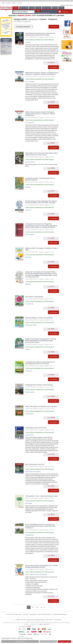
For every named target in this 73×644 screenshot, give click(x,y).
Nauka (3, 43)
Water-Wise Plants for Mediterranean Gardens (41, 406)
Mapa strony (49, 620)
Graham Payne (29, 414)
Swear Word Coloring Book (40, 574)
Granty (38, 8)
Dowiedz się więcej (20, 641)
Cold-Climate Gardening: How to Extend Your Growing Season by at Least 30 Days (40, 34)
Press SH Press (29, 304)
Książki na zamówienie (25, 8)
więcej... (3, 47)
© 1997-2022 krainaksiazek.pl (14, 614)
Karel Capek (29, 503)
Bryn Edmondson (30, 392)
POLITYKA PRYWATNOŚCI (44, 614)
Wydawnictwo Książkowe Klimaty (36, 620)
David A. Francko (30, 162)
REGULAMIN (33, 614)
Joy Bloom (28, 284)
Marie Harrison (30, 435)
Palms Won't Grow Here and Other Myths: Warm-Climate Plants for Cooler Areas (42, 154)
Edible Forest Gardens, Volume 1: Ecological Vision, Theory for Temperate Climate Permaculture (42, 73)
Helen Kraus (29, 472)
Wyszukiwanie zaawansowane (43, 13)
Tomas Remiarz (30, 535)
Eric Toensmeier (30, 81)
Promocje (32, 8)
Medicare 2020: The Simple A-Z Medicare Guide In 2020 (42, 249)
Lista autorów (58, 620)
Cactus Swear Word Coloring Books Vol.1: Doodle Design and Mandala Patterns (41, 566)
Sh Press (28, 349)
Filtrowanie (54, 27)
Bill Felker (28, 187)
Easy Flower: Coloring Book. (34, 297)
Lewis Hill (28, 42)
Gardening (32, 19)
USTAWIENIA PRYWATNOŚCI (59, 614)
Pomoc (61, 8)
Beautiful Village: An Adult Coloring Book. (39, 318)
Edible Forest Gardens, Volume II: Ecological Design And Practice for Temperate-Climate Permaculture (40, 114)
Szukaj (15, 8)
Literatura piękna (6, 45)
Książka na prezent (47, 8)
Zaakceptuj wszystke (65, 641)
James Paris (28, 371)
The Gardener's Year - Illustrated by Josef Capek (42, 496)
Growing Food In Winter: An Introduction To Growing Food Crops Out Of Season (40, 363)
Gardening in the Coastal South (36, 428)
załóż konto (70, 5)
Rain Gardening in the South (35, 464)
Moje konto (55, 8)
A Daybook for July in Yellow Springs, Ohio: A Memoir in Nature (40, 179)
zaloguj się (63, 5)
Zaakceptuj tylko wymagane (48, 641)
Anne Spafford (36, 472)
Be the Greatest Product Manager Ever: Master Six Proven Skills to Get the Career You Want (41, 202)
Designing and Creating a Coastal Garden (39, 385)
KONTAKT (26, 614)
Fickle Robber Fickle (31, 325)
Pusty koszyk (65, 12)
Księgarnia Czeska (21, 620)
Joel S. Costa (29, 574)
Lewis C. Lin (28, 210)
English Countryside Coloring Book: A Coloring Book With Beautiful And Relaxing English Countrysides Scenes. (41, 341)
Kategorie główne (6, 40)
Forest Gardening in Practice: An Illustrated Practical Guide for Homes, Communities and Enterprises (40, 526)
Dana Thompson (30, 234)
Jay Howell (28, 257)
